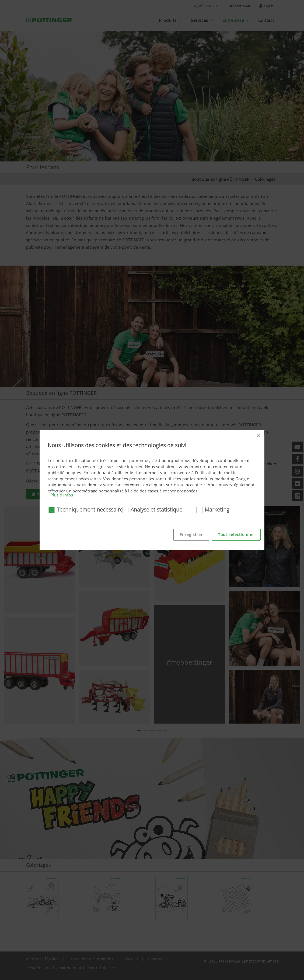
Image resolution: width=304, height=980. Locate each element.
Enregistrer (191, 535)
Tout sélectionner (236, 535)
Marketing (217, 510)
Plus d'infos (62, 495)
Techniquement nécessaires (91, 510)
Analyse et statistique (156, 510)
